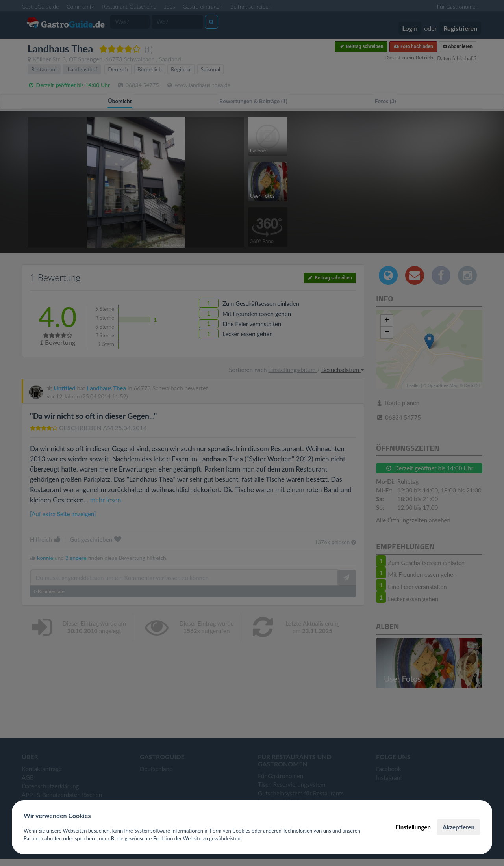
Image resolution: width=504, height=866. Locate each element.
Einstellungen (413, 827)
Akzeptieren (459, 827)
